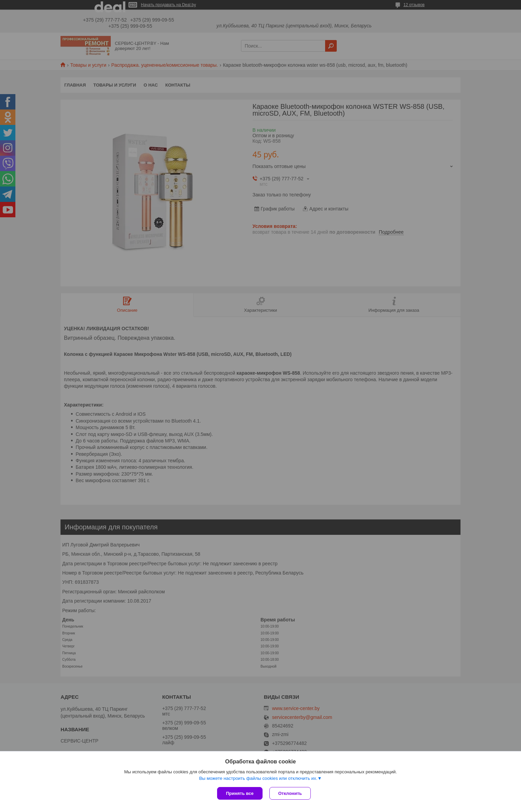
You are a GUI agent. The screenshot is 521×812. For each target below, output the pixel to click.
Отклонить (290, 793)
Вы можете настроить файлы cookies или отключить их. (258, 778)
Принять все (240, 793)
